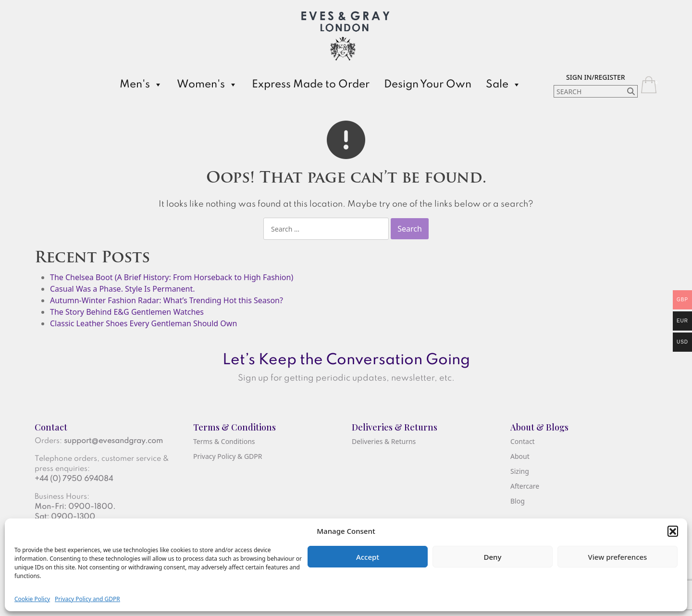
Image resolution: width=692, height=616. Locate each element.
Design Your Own (428, 85)
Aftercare (525, 486)
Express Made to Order (311, 85)
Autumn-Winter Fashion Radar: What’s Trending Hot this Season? (167, 300)
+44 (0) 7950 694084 (74, 479)
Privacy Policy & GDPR (228, 456)
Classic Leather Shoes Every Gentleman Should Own (143, 323)
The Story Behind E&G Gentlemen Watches (127, 312)
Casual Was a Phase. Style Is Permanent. (122, 289)
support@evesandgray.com (113, 441)
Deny (493, 557)
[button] (673, 531)
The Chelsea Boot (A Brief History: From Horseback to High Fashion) (172, 277)
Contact (523, 441)
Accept (368, 557)
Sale (503, 85)
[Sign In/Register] (596, 77)
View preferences (618, 557)
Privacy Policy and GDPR (87, 599)
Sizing (520, 471)
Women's (207, 85)
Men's (141, 85)
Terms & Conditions (224, 441)
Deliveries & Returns (384, 441)
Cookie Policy (32, 599)
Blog (518, 501)
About (520, 456)
